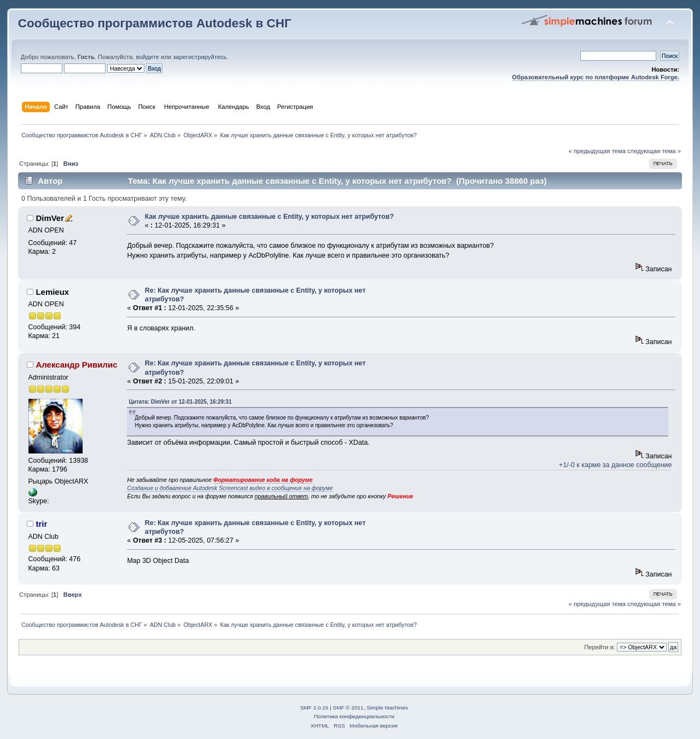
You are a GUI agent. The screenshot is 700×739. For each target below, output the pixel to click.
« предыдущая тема (597, 151)
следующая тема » (654, 151)
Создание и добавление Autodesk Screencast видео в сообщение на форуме (230, 488)
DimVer (50, 218)
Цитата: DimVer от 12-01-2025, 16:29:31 (180, 402)
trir (41, 524)
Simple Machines (387, 708)
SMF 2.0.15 (314, 708)
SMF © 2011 (348, 708)
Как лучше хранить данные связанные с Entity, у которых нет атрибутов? (270, 217)
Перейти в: (600, 647)
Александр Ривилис (76, 365)
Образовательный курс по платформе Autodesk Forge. (596, 77)
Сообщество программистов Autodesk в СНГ (155, 23)
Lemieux (52, 292)
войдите (147, 57)
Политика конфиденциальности (354, 716)
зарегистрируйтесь (200, 57)
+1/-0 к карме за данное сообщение (615, 465)
